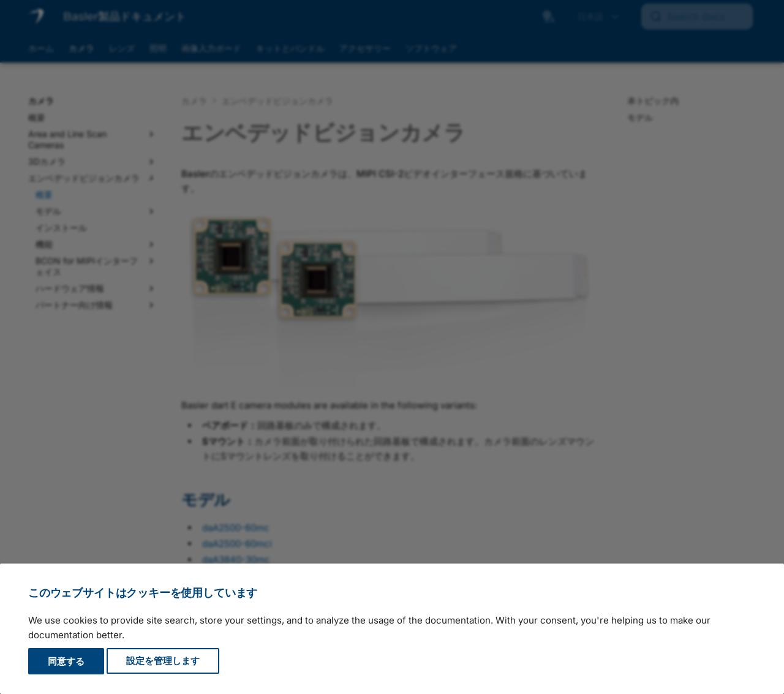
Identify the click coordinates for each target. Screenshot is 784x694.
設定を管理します (163, 661)
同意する (66, 661)
